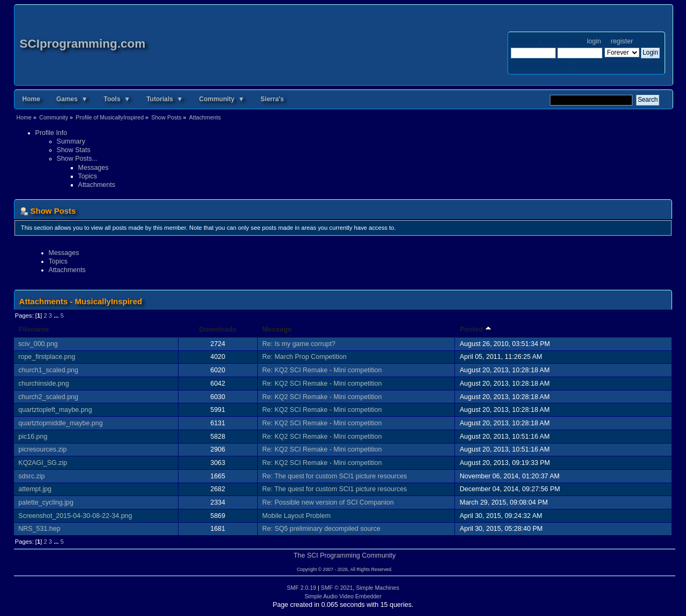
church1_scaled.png (48, 370)
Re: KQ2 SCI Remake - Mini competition (322, 370)
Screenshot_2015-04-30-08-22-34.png (75, 516)
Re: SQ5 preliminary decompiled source (321, 529)
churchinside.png (43, 384)
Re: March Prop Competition (304, 357)
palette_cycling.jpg (46, 502)
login (594, 41)
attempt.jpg (35, 489)
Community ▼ (222, 99)
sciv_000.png (38, 344)
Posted (476, 329)
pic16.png (33, 437)
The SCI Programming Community (345, 555)
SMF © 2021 (337, 588)
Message (277, 329)
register (622, 41)
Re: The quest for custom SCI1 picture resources (334, 476)
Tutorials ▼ (165, 99)
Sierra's (272, 99)
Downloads (218, 329)
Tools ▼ (117, 99)
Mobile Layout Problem (296, 516)
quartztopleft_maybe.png (55, 410)
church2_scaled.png (48, 397)
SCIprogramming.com (83, 44)
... (57, 315)
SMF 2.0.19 (301, 588)
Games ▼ (72, 99)
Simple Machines (378, 588)
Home (31, 99)
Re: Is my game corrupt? (299, 344)
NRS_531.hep (39, 529)
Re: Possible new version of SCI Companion (328, 502)
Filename (34, 329)
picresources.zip (42, 449)
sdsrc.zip (31, 476)
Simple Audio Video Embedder (343, 596)
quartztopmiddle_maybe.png (60, 423)
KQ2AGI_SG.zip (43, 463)
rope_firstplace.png (47, 357)
